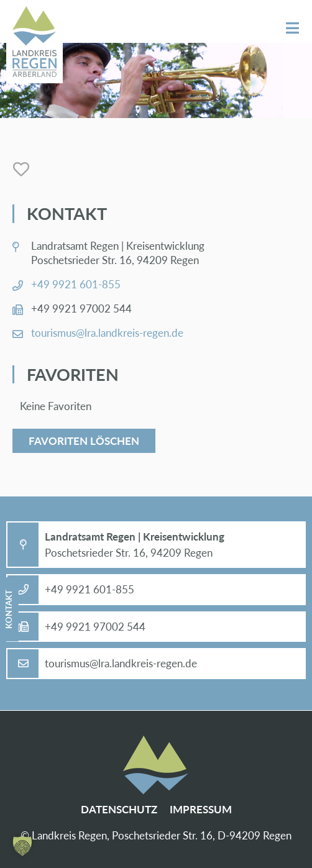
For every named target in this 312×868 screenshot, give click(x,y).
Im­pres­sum (201, 809)
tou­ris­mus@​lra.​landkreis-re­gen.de (107, 333)
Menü (292, 28)
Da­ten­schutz (119, 809)
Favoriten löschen (84, 441)
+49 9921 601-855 (76, 284)
